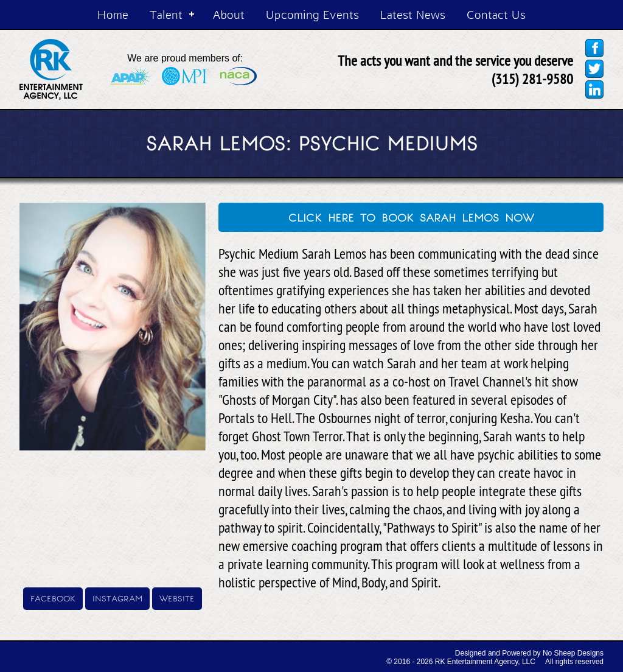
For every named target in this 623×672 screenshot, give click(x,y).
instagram (117, 597)
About (229, 14)
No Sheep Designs (573, 653)
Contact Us (496, 14)
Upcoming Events (312, 14)
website (177, 597)
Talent (166, 14)
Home (113, 14)
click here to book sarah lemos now (411, 216)
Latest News (413, 14)
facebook (53, 597)
